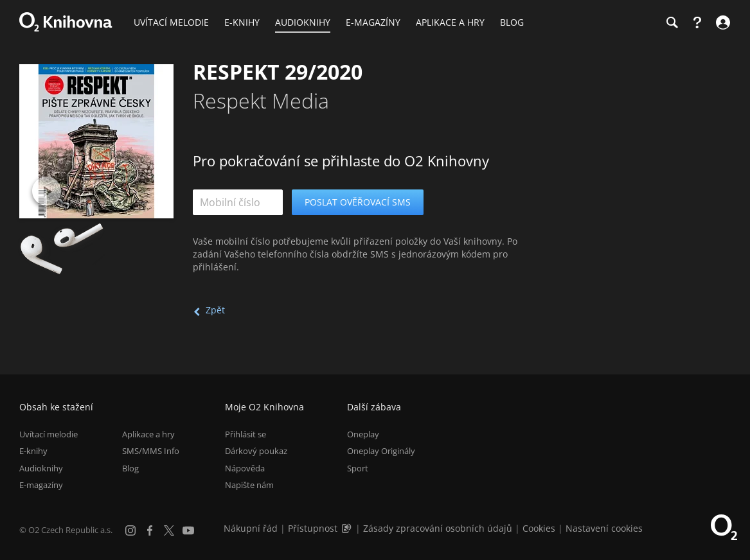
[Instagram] (130, 530)
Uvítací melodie (49, 434)
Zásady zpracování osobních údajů (438, 528)
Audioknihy (41, 468)
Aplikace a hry (148, 434)
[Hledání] (672, 22)
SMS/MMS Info (151, 451)
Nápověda (245, 468)
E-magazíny (41, 485)
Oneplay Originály (381, 451)
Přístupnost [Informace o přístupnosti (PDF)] (313, 528)
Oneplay (363, 434)
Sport (358, 468)
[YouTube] (188, 530)
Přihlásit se (246, 434)
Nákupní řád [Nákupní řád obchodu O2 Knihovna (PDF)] (251, 528)
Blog (130, 468)
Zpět (215, 310)
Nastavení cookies (604, 528)
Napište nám (249, 485)
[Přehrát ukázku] (47, 191)
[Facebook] (150, 530)
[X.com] (169, 530)
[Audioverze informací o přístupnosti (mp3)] (348, 528)
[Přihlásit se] (721, 22)
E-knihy (33, 451)
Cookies (539, 528)
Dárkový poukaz (256, 451)
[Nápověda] (697, 22)
